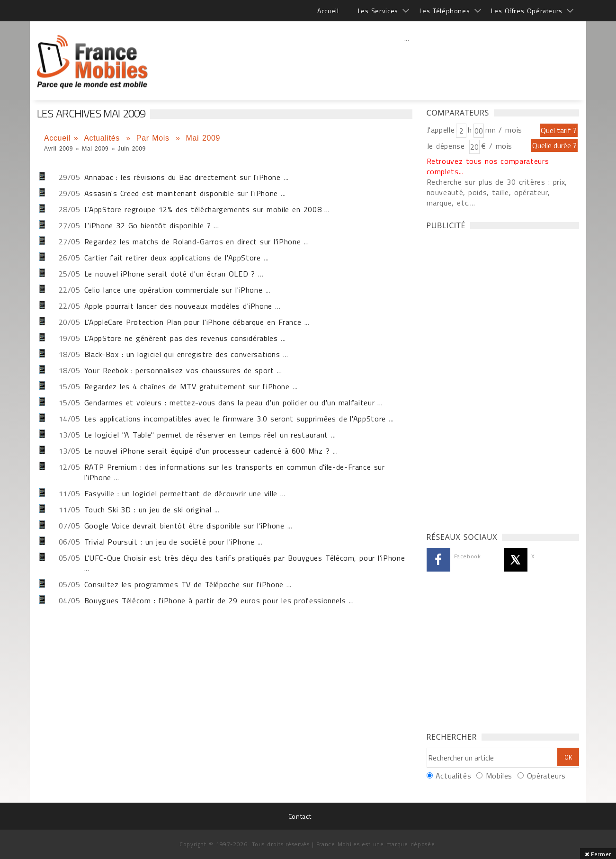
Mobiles (499, 776)
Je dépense (447, 146)
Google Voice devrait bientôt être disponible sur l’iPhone (184, 526)
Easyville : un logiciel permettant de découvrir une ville (181, 493)
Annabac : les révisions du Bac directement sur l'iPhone (183, 177)
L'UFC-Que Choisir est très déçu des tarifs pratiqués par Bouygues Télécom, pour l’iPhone (245, 558)
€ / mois (497, 146)
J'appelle (441, 130)
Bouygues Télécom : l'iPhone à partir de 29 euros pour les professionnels (215, 600)
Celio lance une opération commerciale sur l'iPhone (174, 290)
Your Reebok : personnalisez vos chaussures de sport (179, 370)
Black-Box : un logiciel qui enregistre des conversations (182, 354)
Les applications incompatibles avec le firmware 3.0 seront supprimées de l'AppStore (235, 419)
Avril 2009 (58, 149)
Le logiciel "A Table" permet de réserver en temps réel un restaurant (206, 435)
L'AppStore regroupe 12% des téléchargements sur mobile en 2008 (203, 209)
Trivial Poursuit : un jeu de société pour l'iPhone (170, 542)
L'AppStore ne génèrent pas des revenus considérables (181, 338)
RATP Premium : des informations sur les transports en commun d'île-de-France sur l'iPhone (235, 472)
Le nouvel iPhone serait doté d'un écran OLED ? (170, 274)
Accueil (328, 11)
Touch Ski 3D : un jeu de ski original (148, 510)
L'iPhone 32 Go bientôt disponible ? (147, 225)
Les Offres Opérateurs (527, 11)
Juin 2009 (132, 149)
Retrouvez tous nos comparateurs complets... (488, 166)
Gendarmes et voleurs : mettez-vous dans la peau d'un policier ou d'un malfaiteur (229, 403)
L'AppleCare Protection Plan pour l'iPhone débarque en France (193, 322)
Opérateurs (546, 776)
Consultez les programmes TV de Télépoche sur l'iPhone (184, 584)
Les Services (378, 11)
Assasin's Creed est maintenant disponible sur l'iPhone (181, 193)
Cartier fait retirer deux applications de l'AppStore (173, 258)
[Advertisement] (407, 59)
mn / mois (504, 130)
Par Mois (155, 138)
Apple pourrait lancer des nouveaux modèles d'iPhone (178, 306)
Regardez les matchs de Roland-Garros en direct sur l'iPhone (193, 242)
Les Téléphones (445, 11)
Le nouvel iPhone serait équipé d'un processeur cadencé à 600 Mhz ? (207, 451)
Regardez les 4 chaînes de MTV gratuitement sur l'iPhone (187, 386)
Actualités (103, 138)
